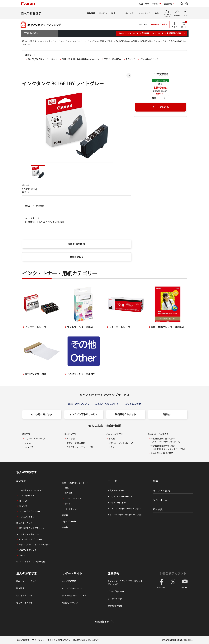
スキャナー (24, 555)
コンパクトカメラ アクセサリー (33, 528)
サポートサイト (72, 573)
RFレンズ (130, 59)
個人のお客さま (31, 13)
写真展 (112, 438)
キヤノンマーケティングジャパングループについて (126, 583)
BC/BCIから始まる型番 (126, 41)
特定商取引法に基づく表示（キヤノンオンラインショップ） (166, 440)
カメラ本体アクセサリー (30, 511)
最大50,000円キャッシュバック (42, 59)
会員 (157, 13)
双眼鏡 (65, 515)
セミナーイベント (24, 603)
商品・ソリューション (27, 581)
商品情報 (91, 13)
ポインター (70, 504)
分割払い (167, 414)
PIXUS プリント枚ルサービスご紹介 (124, 508)
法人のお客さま (27, 573)
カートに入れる (161, 107)
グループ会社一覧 (116, 591)
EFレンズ (23, 506)
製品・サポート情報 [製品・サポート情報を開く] (148, 4)
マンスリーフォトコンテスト (122, 443)
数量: (154, 98)
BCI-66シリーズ (148, 41)
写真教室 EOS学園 (116, 490)
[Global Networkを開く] (187, 4)
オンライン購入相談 (76, 443)
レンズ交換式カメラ (28, 495)
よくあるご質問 (133, 404)
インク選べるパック (149, 59)
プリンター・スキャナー (28, 534)
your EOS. (29, 447)
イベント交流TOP (114, 434)
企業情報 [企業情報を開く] (168, 4)
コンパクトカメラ (24, 523)
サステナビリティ (116, 599)
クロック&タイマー (73, 498)
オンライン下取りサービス (84, 414)
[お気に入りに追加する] (129, 75)
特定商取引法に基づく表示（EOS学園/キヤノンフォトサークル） (168, 447)
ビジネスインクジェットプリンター (34, 545)
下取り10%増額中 (113, 59)
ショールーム (144, 13)
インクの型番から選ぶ (102, 41)
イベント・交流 (127, 13)
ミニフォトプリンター (29, 550)
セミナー (113, 447)
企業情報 (113, 573)
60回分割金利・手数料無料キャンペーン (81, 59)
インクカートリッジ (79, 41)
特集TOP (26, 434)
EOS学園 (71, 438)
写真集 (65, 527)
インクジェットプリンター (31, 539)
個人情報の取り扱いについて (86, 640)
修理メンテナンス (70, 603)
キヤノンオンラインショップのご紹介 (125, 515)
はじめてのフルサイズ (35, 438)
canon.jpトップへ (105, 621)
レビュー (29, 443)
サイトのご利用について (59, 640)
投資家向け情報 (115, 606)
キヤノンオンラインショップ (54, 41)
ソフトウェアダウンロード (74, 595)
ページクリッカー (72, 509)
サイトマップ (38, 640)
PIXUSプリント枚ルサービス (80, 447)
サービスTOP (70, 434)
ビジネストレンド (24, 595)
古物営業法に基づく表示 (162, 453)
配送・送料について (79, 404)
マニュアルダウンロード (73, 588)
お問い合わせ (23, 640)
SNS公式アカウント (173, 573)
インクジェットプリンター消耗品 (32, 561)
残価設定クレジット (125, 414)
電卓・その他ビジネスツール (75, 483)
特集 (113, 13)
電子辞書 (69, 493)
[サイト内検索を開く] (181, 4)
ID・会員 (158, 509)
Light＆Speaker (70, 521)
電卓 (67, 488)
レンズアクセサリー (28, 517)
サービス (103, 13)
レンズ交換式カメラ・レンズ (30, 490)
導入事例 (20, 588)
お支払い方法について (107, 404)
